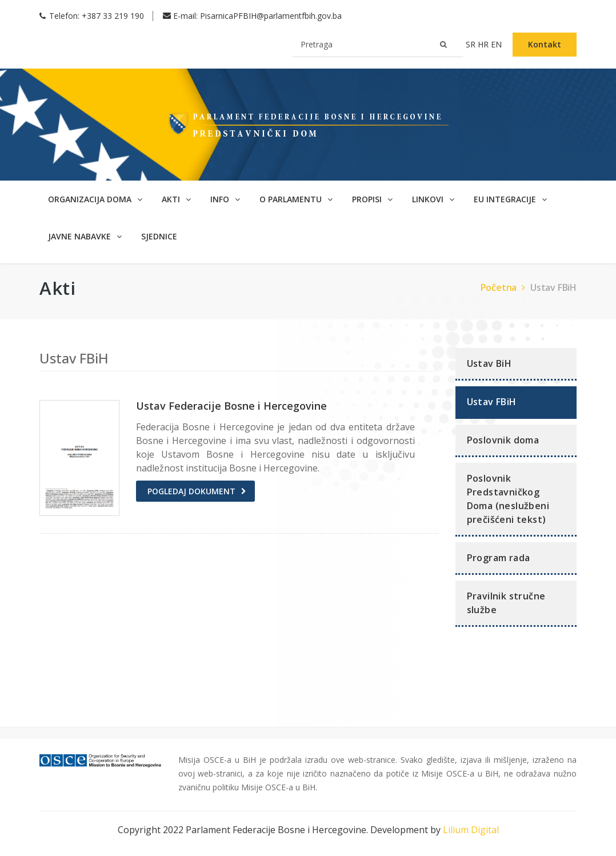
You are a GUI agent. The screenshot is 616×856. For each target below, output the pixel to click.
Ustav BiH (489, 363)
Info (225, 199)
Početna (504, 287)
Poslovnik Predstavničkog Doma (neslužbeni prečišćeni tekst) (508, 499)
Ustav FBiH (553, 287)
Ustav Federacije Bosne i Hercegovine (231, 406)
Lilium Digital (471, 830)
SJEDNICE (159, 236)
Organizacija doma (95, 199)
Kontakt (545, 44)
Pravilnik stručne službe (506, 603)
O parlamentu (296, 199)
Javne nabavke (85, 236)
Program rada (499, 558)
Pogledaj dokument (191, 491)
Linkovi (433, 199)
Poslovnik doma (503, 440)
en (497, 44)
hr (484, 44)
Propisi (372, 199)
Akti (176, 199)
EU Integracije (510, 199)
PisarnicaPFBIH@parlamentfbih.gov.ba (271, 16)
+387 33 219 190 (113, 16)
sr (472, 44)
